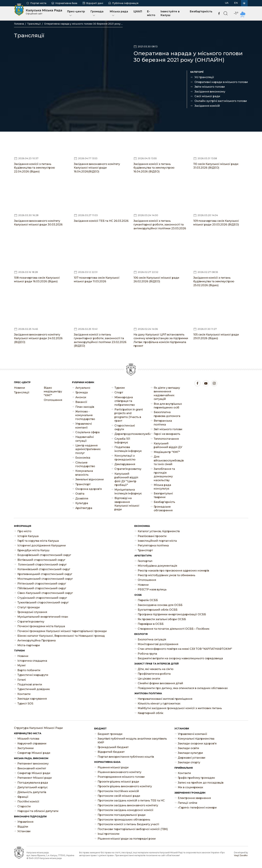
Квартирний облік (150, 713)
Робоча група (147, 654)
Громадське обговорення (163, 509)
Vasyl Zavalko (241, 855)
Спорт (119, 392)
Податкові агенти (30, 684)
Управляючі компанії (84, 426)
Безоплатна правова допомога (167, 414)
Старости (24, 806)
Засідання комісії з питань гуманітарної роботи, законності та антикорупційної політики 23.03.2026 (160, 225)
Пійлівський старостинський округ (42, 588)
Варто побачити (29, 670)
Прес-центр (76, 13)
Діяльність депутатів (32, 792)
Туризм (120, 388)
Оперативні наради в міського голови (221, 82)
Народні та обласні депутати (38, 811)
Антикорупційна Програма (37, 640)
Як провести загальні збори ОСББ (162, 619)
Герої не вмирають (167, 434)
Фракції (23, 797)
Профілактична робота (154, 674)
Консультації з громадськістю (125, 457)
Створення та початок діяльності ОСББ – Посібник (174, 629)
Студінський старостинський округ (42, 598)
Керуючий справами (32, 743)
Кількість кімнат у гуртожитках (159, 704)
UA (227, 3)
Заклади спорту (189, 762)
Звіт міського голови (168, 429)
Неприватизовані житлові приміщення (165, 699)
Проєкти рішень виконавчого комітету (125, 786)
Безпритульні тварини (163, 495)
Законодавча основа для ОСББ (160, 605)
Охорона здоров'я (89, 489)
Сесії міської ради (207, 96)
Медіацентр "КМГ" (167, 452)
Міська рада (119, 13)
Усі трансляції (204, 77)
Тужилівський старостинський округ (43, 602)
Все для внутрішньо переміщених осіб (168, 406)
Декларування (125, 464)
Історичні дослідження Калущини (42, 545)
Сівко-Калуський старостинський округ (45, 593)
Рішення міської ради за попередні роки (127, 839)
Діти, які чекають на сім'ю (156, 669)
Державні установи (192, 758)
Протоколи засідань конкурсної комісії (125, 810)
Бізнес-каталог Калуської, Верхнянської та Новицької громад (61, 636)
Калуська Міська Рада (44, 12)
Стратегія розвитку (128, 469)
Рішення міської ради (113, 767)
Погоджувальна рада (33, 783)
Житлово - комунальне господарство (85, 415)
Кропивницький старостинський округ (45, 574)
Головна (19, 24)
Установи (24, 831)
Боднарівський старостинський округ (44, 555)
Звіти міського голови (210, 87)
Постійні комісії (28, 802)
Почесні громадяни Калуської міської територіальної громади (62, 631)
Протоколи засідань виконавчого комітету (128, 805)
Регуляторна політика (153, 545)
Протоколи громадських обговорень (124, 820)
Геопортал (145, 561)
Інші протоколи (109, 834)
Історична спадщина (32, 661)
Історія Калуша (28, 536)
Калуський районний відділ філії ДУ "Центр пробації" (126, 479)
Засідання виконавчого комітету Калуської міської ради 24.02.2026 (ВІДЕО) (38, 338)
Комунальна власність (84, 473)
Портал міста (38, 3)
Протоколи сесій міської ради (119, 796)
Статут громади (29, 607)
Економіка (83, 458)
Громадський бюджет (113, 747)
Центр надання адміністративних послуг (88, 449)
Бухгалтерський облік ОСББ (158, 610)
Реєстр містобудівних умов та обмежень (167, 575)
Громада (97, 13)
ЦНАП (138, 11)
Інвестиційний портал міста (157, 541)
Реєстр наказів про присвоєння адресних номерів (173, 571)
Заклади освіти (188, 748)
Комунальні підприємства (196, 739)
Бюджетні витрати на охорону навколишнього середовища (180, 658)
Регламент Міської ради (35, 778)
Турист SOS (25, 704)
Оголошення (53, 400)
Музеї (22, 665)
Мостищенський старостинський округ (45, 579)
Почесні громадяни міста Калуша (41, 626)
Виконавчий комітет (32, 768)
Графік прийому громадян (196, 778)
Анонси (81, 397)
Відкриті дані (95, 3)
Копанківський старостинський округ (44, 569)
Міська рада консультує (162, 487)
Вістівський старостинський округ (41, 560)
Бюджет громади (110, 734)
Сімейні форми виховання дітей (160, 683)
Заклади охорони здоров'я (197, 743)
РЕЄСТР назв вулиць (152, 589)
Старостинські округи (125, 427)
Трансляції (34, 24)
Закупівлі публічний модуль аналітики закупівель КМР (132, 740)
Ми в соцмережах (190, 787)
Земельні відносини (90, 479)
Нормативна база (66, 3)
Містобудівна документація (157, 566)
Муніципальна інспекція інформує (128, 491)
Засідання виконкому (210, 92)
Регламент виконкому (33, 764)
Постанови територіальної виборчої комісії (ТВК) (133, 829)
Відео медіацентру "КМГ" (53, 392)
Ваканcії (81, 402)
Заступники (26, 748)
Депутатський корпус (32, 787)
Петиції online (187, 803)
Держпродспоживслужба (129, 434)
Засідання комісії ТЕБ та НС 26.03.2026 (101, 221)
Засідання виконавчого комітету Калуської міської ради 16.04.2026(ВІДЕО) (97, 168)
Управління (25, 822)
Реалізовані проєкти (152, 536)
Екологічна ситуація (152, 639)
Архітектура (84, 508)
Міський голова (28, 739)
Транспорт (83, 484)
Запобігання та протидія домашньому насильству (164, 474)
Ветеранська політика (163, 423)
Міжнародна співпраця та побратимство (125, 401)
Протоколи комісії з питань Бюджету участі (128, 824)
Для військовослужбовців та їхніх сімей (168, 460)
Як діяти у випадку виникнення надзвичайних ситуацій (167, 393)
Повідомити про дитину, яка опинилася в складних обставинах (183, 688)
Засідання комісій (207, 106)
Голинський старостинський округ (42, 565)
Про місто (24, 531)
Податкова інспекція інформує (128, 449)
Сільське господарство (85, 464)
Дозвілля (82, 498)
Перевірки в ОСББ (151, 624)
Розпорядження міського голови (121, 777)
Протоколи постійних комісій (118, 791)
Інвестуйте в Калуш (170, 13)
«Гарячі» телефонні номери (197, 808)
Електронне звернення (194, 798)
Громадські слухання (32, 612)
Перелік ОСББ (148, 600)
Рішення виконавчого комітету (119, 772)
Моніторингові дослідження (158, 644)
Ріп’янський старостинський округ (42, 584)
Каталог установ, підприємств (159, 531)
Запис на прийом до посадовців (201, 783)
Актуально (83, 388)
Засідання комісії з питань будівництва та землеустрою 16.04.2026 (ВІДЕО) (154, 168)
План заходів (85, 407)
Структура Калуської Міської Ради (38, 728)
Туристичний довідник (34, 689)
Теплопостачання (166, 439)
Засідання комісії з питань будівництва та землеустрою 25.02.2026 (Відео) (214, 281)
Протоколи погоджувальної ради (122, 815)
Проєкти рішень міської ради (118, 782)
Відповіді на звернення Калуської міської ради (127, 504)
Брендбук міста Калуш (33, 550)
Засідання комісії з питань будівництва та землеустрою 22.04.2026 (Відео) (35, 168)
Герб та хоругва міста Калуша (38, 541)
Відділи (23, 827)
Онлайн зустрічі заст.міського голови (221, 101)
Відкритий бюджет (111, 752)
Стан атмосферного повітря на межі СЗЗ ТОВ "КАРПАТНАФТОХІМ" (185, 649)
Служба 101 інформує (122, 441)
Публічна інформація (125, 3)
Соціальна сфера (87, 432)
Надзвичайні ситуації (85, 439)
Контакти (24, 694)
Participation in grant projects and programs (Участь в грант (129, 415)
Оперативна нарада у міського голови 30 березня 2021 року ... (83, 24)
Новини (20, 388)
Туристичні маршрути (33, 675)
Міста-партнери (29, 645)
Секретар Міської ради (34, 753)
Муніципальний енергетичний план (43, 617)
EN (236, 3)
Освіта (80, 494)
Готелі (22, 680)
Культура (82, 503)
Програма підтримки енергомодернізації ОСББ (172, 614)
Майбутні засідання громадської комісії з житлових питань (180, 708)
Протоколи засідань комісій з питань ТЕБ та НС (131, 801)
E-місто (151, 13)
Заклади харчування (32, 699)
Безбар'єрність (201, 11)
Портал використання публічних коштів (126, 757)
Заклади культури (190, 753)
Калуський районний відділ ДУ (168, 445)
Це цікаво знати (149, 679)
